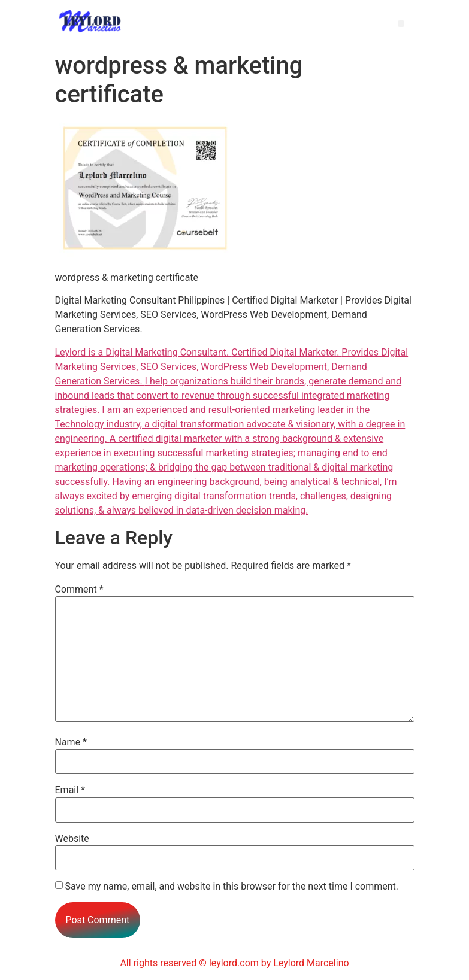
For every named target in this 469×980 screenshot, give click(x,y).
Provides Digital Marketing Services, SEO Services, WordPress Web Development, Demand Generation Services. (232, 367)
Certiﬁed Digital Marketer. (286, 352)
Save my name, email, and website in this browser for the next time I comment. (232, 887)
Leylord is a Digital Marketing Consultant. (143, 352)
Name (71, 742)
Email (70, 790)
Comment (79, 590)
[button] (401, 24)
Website (72, 839)
